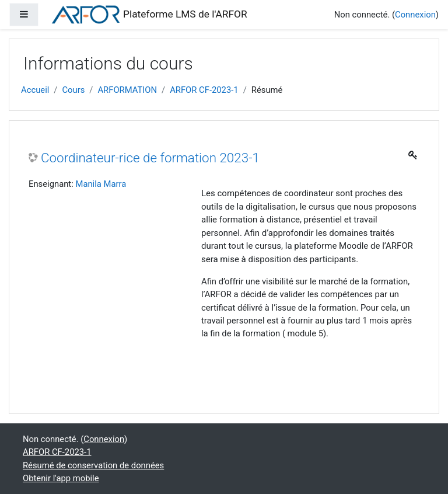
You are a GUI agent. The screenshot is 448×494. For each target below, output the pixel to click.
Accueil (35, 90)
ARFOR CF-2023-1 (204, 90)
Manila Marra (101, 184)
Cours (73, 90)
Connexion (415, 15)
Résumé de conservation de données (93, 465)
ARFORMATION (127, 90)
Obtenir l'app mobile (61, 478)
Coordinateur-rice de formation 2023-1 (150, 158)
